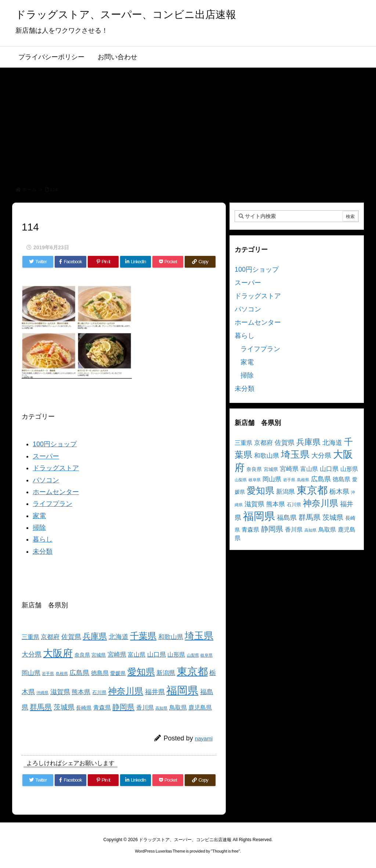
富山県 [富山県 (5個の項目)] (137, 655)
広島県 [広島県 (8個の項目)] (79, 673)
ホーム (29, 190)
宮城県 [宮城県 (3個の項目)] (99, 655)
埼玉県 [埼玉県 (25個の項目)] (199, 636)
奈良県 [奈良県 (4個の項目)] (82, 655)
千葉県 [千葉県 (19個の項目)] (143, 636)
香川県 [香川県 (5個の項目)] (145, 708)
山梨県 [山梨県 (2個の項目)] (193, 655)
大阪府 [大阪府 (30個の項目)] (58, 653)
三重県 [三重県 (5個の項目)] (30, 637)
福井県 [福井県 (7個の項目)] (155, 692)
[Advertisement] (188, 123)
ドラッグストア (56, 468)
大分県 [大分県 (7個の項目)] (32, 654)
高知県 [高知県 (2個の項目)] (161, 708)
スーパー (46, 456)
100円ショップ (55, 444)
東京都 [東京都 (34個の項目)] (192, 671)
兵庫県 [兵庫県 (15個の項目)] (95, 636)
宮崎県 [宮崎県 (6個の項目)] (117, 655)
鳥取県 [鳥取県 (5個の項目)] (178, 708)
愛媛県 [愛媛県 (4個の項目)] (118, 673)
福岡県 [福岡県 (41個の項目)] (182, 690)
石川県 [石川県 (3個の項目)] (99, 693)
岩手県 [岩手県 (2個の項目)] (48, 674)
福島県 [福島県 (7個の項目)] (287, 518)
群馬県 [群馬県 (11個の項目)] (41, 707)
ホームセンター (56, 492)
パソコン (46, 480)
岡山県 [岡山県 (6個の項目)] (31, 673)
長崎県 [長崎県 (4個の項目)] (84, 708)
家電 (39, 516)
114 (54, 190)
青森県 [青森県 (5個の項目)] (102, 708)
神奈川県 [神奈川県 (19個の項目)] (126, 691)
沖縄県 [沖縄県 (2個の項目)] (42, 693)
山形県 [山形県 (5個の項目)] (176, 655)
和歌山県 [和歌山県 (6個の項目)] (171, 637)
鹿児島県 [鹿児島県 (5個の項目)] (200, 708)
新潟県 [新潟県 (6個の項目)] (166, 673)
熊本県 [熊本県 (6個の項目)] (81, 692)
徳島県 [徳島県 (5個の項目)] (100, 673)
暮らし (43, 539)
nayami (204, 738)
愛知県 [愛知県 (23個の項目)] (141, 672)
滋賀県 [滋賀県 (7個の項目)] (60, 692)
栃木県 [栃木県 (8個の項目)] (339, 491)
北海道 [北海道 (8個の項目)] (119, 637)
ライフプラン (53, 504)
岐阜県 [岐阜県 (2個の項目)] (207, 655)
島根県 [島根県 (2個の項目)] (62, 674)
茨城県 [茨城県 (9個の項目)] (64, 707)
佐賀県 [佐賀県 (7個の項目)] (71, 637)
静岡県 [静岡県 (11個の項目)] (123, 707)
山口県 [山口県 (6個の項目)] (157, 655)
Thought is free (225, 851)
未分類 (43, 551)
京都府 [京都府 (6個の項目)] (50, 637)
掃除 (39, 528)
